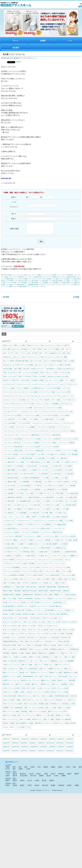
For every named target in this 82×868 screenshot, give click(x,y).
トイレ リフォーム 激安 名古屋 (66, 279)
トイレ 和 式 (68, 472)
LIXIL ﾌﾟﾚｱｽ (43, 355)
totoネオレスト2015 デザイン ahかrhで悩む (16, 383)
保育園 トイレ (59, 597)
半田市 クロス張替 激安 (25, 601)
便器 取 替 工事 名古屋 (29, 593)
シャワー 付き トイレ (69, 402)
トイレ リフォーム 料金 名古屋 (33, 279)
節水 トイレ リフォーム (10, 722)
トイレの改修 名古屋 (59, 527)
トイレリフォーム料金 (26, 542)
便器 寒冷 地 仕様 (56, 593)
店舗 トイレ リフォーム (62, 667)
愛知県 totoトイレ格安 (71, 675)
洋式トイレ (72, 702)
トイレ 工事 (73, 283)
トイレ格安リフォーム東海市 (12, 558)
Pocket (18, 62)
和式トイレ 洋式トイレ (65, 648)
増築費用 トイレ (54, 655)
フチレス (67, 562)
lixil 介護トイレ (26, 351)
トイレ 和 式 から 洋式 (21, 283)
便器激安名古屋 (28, 597)
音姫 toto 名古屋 (70, 725)
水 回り (34, 690)
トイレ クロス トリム (11, 519)
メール (14, 206)
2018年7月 (61, 741)
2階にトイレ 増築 (19, 347)
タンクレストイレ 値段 (54, 410)
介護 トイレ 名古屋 (9, 585)
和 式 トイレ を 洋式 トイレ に (49, 628)
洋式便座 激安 (43, 706)
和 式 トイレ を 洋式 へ (30, 628)
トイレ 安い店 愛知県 (24, 488)
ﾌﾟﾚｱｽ (29, 729)
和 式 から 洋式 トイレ (10, 620)
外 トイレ (74, 655)
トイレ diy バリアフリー (10, 414)
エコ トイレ (66, 390)
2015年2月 (33, 753)
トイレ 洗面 (7, 511)
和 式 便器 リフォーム (10, 640)
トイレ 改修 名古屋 (64, 285)
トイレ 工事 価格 (70, 488)
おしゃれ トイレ (52, 383)
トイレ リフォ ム (8, 433)
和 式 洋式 (22, 640)
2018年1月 (41, 745)
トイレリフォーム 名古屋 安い (30, 535)
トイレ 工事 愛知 (43, 285)
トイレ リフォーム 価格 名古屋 (29, 437)
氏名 (14, 197)
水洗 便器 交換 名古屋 (61, 698)
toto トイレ (17, 359)
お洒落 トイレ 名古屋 (67, 383)
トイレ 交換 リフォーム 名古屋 (60, 281)
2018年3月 (24, 745)
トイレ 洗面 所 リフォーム (32, 511)
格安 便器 (72, 683)
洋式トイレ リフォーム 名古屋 (12, 706)
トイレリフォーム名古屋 (68, 538)
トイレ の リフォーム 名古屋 (12, 418)
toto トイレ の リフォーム (30, 359)
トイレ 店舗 (29, 496)
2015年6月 (70, 749)
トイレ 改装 (59, 500)
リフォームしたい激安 (68, 577)
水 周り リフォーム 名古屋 (11, 690)
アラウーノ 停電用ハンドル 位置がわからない (31, 390)
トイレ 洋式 (7, 507)
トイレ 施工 (36, 503)
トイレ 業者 (46, 503)
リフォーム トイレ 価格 (62, 570)
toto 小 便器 (18, 371)
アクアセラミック (71, 386)
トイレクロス (25, 531)
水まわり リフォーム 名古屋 (60, 694)
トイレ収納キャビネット (33, 546)
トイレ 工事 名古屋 (32, 285)
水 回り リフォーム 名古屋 (60, 690)
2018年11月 (25, 741)
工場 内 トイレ (48, 667)
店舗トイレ (43, 671)
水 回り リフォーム (44, 690)
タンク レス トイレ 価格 (24, 410)
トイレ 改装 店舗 (8, 503)
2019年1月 (6, 741)
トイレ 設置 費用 (47, 515)
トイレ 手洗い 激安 (58, 496)
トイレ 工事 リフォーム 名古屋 (53, 488)
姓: (27, 197)
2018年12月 (16, 741)
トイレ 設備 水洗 (8, 515)
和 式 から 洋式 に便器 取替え (59, 616)
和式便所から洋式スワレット (59, 651)
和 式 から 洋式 (43, 616)
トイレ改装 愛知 (55, 554)
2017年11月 (60, 745)
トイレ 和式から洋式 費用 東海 (30, 480)
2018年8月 (52, 741)
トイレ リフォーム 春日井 (49, 279)
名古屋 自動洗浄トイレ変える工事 (14, 612)
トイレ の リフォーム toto (65, 414)
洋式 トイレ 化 (49, 702)
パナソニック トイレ (44, 562)
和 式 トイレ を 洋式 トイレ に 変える (15, 632)
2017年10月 (69, 745)
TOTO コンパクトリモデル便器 (28, 375)
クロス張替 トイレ (24, 402)
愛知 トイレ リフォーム (10, 675)
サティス (34, 402)
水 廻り (22, 694)
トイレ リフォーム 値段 (34, 277)
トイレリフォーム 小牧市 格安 (12, 538)
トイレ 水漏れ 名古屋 (28, 519)
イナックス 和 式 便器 (54, 390)
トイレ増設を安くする (59, 550)
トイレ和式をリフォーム (27, 550)
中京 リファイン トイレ (27, 581)
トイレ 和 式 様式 (42, 476)
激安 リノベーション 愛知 (11, 714)
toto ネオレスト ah (9, 367)
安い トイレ (34, 663)
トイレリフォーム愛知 (10, 542)
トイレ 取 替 (7, 468)
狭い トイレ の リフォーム (26, 718)
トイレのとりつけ (9, 523)
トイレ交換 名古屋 (71, 542)
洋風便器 (6, 710)
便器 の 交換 (20, 589)
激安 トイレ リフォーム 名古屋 (34, 710)
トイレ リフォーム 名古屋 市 (64, 277)
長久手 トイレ (59, 725)
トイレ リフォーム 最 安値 (51, 449)
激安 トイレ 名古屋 (64, 710)
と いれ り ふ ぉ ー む (23, 386)
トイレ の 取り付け (9, 421)
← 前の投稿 (5, 299)
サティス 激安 (56, 402)
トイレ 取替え (68, 468)
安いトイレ (44, 663)
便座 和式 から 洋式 (41, 597)
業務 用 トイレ (45, 686)
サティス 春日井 (44, 402)
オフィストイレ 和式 (64, 394)
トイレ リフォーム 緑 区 (53, 453)
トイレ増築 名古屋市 (44, 550)
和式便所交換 (74, 651)
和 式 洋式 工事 (66, 640)
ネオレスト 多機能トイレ (70, 558)
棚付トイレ (35, 686)
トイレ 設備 (65, 511)
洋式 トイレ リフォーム (35, 702)
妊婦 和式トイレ (48, 659)
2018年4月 (15, 745)
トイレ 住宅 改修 (39, 460)
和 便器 (19, 616)
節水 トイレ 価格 (25, 722)
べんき (61, 386)
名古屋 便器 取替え (9, 609)
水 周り (71, 686)
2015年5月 (6, 753)
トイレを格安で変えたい (11, 531)
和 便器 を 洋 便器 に (30, 616)
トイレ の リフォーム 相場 (31, 418)
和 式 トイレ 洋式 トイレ (11, 636)
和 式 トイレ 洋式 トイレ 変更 (54, 636)
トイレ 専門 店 (37, 488)
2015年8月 (52, 749)
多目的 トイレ (7, 659)
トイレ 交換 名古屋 (9, 460)
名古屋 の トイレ (40, 601)
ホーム (16, 41)
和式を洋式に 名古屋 (9, 648)
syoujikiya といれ (55, 355)
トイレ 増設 (66, 283)
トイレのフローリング (23, 523)
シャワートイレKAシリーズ (12, 406)
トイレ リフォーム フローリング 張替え (63, 433)
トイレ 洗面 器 (17, 511)
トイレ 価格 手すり (62, 460)
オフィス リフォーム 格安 (47, 394)
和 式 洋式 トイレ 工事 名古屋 (49, 640)
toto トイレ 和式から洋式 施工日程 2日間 (16, 363)
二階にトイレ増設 (56, 581)
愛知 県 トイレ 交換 (56, 675)
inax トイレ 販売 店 (63, 347)
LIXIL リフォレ (20, 355)
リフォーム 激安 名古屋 (52, 577)
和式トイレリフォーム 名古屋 (39, 651)
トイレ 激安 (46, 511)
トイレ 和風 (45, 480)
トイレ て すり (34, 414)
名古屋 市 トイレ (22, 609)
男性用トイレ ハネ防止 (63, 718)
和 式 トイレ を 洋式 (54, 624)
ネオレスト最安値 (9, 562)
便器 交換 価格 (51, 589)
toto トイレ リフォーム (48, 359)
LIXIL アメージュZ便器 (51, 351)
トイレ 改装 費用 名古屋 (31, 287)
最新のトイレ (45, 683)
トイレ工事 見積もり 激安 (26, 554)
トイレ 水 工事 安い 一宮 (59, 503)
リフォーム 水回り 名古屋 (34, 577)
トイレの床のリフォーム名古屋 (13, 527)
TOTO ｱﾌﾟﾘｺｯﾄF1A (24, 379)
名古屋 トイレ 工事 (27, 605)
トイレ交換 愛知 (9, 546)
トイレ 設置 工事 (33, 515)
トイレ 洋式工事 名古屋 (69, 507)
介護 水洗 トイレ (36, 585)
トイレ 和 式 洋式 (33, 283)
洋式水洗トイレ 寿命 (69, 706)
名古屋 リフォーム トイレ (43, 605)
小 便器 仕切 (53, 663)
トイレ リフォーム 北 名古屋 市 (13, 441)
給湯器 (43, 41)
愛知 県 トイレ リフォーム (39, 675)
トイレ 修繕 (46, 464)
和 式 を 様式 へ (24, 620)
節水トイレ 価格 (49, 722)
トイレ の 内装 (64, 418)
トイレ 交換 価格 (72, 457)
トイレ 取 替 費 (18, 468)
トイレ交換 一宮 (57, 542)
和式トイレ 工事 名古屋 (34, 648)
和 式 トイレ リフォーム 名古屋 (38, 632)
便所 (51, 597)
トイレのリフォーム (38, 523)
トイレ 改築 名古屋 (47, 500)
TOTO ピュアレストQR (62, 375)
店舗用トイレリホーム (55, 671)
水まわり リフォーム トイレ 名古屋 (38, 694)
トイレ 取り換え (44, 468)
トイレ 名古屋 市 (9, 283)
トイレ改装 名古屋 (42, 554)
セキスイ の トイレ (66, 406)
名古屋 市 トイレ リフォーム (38, 609)
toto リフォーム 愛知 (56, 367)
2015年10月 (34, 749)
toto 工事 (26, 371)
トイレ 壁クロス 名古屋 (61, 484)
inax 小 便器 (7, 351)
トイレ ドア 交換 (8, 429)
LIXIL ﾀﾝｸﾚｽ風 (32, 355)
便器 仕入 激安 (8, 593)
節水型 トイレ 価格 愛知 (63, 722)
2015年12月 (16, 749)
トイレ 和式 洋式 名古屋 (55, 283)
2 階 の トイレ (7, 347)
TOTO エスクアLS (9, 375)
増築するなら (43, 655)
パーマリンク (42, 289)
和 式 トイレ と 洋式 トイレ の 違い (35, 624)
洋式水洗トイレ (55, 706)
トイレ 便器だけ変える (33, 464)
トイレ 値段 (55, 464)
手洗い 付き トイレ (50, 679)
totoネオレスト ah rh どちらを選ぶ (58, 379)
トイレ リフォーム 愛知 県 (16, 279)
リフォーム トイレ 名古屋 (69, 287)
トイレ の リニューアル (48, 414)
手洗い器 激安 (63, 679)
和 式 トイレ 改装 (56, 632)
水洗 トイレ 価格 (47, 698)
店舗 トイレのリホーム (10, 671)
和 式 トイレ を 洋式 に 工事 (12, 628)
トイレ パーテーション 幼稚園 (25, 429)
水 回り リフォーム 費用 (11, 694)
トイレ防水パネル (42, 558)
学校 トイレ (58, 659)
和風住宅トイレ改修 (17, 655)
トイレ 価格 (50, 460)
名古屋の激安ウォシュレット (54, 612)
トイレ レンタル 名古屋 (27, 457)
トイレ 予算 (40, 457)
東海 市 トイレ (62, 683)
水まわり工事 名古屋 (9, 698)
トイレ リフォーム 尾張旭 (31, 445)
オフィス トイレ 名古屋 (30, 394)
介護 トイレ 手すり (23, 585)
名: (41, 197)
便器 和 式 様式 (43, 593)
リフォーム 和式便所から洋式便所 (14, 577)
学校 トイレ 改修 (69, 659)
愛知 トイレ (68, 671)
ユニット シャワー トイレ (45, 566)
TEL (14, 214)
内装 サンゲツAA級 (9, 601)
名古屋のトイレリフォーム (35, 612)
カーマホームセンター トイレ (64, 398)
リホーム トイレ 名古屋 (10, 581)
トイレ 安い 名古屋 (9, 488)
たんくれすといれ (9, 386)
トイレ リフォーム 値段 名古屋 (51, 437)
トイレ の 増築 (22, 421)
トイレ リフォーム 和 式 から (12, 445)
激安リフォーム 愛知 (9, 718)
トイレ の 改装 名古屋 (46, 421)
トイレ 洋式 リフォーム (20, 507)
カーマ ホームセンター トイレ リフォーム (40, 398)
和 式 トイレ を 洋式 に (70, 624)
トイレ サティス (37, 425)
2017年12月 (50, 745)
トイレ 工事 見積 (62, 492)
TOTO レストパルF (9, 379)
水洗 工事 (73, 698)
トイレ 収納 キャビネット (69, 464)
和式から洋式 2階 (64, 644)
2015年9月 (44, 749)
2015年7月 (61, 749)
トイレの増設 (69, 523)
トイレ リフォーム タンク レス (39, 433)
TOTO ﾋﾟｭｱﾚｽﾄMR (39, 379)
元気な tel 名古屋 (70, 597)
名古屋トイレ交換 (9, 616)
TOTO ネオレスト (46, 375)
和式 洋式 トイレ (51, 644)
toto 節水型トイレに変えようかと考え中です (60, 371)
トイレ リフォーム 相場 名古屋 (34, 453)
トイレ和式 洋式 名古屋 (10, 550)
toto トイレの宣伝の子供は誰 (53, 363)
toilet (64, 355)
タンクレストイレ (40, 410)
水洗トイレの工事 (9, 702)
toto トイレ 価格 (62, 359)
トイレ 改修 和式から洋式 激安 (13, 500)
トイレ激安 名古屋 (29, 558)
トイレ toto (23, 414)
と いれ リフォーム (38, 386)
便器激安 (18, 597)
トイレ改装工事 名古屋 (69, 554)
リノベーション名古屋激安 (11, 570)
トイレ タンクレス (68, 425)
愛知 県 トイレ (24, 675)
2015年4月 (15, 753)
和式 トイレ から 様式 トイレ (34, 644)
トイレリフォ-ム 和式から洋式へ (41, 531)
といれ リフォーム (51, 386)
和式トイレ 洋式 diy (50, 648)
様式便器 (64, 686)
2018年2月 (33, 745)
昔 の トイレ (73, 679)
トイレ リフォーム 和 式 (70, 441)
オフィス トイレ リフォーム (12, 394)
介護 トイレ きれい (70, 581)
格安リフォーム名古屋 (23, 686)
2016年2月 (6, 749)
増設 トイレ (65, 655)
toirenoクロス (7, 359)
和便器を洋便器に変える (11, 644)
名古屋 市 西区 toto (55, 609)
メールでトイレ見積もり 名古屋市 (24, 566)
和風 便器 (6, 655)
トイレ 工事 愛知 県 (48, 492)
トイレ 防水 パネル (60, 515)
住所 (14, 219)
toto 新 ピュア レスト (38, 371)
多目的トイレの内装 (20, 659)
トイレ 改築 (9, 287)
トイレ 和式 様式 (68, 476)
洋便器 (18, 702)
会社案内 (16, 48)
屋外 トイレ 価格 (27, 667)
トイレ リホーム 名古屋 (44, 281)
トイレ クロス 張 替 (24, 425)
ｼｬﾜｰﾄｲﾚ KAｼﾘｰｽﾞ (9, 729)
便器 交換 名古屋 (63, 589)
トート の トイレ (55, 558)
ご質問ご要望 (14, 230)
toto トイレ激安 (69, 363)
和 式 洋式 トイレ (33, 640)
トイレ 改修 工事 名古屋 (32, 500)
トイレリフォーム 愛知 (50, 538)
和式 (22, 644)
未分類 (54, 683)
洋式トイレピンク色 (30, 706)
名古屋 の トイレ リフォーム (56, 601)
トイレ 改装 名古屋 (18, 287)
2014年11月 (60, 753)
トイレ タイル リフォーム (52, 425)
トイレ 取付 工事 (56, 468)
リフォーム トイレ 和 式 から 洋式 (32, 574)
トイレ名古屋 (63, 546)
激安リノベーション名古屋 (38, 714)
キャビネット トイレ (9, 402)
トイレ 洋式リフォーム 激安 (51, 507)
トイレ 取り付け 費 (30, 468)
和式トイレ (22, 648)
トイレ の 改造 (60, 421)
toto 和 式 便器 (8, 371)
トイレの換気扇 (46, 527)
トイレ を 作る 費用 (9, 425)
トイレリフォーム (59, 531)
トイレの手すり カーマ (32, 527)
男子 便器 (51, 718)
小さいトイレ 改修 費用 (66, 663)
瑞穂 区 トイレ (41, 718)
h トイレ (36, 347)
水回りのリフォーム (24, 698)
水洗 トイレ (36, 698)
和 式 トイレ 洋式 (69, 632)
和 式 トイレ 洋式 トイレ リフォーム (32, 636)
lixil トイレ (16, 351)
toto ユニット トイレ (41, 367)
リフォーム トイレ (56, 287)
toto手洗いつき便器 (38, 383)
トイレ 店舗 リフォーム (42, 496)
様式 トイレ (56, 686)
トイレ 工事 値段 (21, 285)
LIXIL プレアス (8, 355)
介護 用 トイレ (48, 585)
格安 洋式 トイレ (8, 686)
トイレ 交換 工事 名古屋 (24, 460)
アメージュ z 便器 (9, 390)
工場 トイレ (38, 667)
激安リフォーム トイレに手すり (58, 714)
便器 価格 (17, 593)
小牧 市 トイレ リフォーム (11, 667)
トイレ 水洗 (73, 503)
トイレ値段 (20, 546)
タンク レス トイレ (9, 410)
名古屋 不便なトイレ (60, 605)
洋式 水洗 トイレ (61, 702)
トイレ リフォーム (21, 433)
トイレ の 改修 (33, 421)
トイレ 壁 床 (47, 484)
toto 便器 (68, 367)
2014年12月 (50, 753)
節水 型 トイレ (37, 722)
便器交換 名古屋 (8, 597)
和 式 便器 (69, 636)
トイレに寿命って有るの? (59, 519)
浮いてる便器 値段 (17, 710)
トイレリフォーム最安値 (43, 542)
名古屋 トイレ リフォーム (15, 277)
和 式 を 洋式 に (36, 620)
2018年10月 (34, 741)
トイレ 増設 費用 (24, 484)
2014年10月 (69, 753)
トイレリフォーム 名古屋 (11, 535)
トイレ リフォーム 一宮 (10, 437)
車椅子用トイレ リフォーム (43, 725)
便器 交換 (42, 589)
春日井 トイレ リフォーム (11, 683)
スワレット (39, 406)
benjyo (29, 347)
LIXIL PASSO (37, 351)
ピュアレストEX (57, 562)
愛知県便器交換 (28, 679)
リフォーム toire (34, 570)
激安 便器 (24, 714)
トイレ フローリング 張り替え (46, 429)
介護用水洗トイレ (9, 589)
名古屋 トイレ (72, 601)
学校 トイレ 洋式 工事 (10, 663)
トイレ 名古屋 (21, 472)
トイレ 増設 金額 (36, 484)
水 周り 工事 (25, 690)
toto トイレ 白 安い (36, 363)
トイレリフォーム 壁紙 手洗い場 (52, 535)
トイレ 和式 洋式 (43, 283)
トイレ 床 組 (19, 496)
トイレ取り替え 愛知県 (50, 546)
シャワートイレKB (28, 406)
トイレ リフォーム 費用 (20, 281)
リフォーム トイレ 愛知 (52, 574)
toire (69, 355)
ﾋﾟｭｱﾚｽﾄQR (21, 729)
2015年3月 (24, 753)
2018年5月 (6, 745)
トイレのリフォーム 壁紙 (55, 523)
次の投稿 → (77, 299)
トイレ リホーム (32, 281)
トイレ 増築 (55, 480)
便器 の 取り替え (31, 589)
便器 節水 (66, 593)
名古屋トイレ (69, 612)
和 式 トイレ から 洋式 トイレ (12, 624)
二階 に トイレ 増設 (43, 581)
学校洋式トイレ (24, 663)
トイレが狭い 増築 (43, 519)
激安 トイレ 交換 (51, 710)
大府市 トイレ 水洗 (34, 659)
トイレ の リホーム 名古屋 (50, 418)
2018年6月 (70, 741)
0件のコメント (33, 58)
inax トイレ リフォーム (48, 347)
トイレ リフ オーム (63, 429)
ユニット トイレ (60, 566)
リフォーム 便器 (17, 289)
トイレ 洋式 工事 (34, 507)
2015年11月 (25, 749)
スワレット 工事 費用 (52, 406)
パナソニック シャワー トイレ (26, 562)
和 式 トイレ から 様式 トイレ (52, 620)
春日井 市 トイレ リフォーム (30, 683)
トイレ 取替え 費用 (9, 472)
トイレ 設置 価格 (21, 515)
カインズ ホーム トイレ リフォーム (14, 398)
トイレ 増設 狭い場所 (10, 484)
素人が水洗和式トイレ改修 (25, 725)
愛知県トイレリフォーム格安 (12, 679)
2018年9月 (44, 741)
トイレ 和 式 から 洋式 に (27, 476)
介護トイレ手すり (60, 585)
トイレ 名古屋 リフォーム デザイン (39, 472)
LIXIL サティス (66, 351)
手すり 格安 (39, 679)
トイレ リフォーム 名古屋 (48, 277)
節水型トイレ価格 (9, 725)
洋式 (24, 702)
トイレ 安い (74, 484)
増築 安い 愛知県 (31, 655)
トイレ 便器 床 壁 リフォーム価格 (13, 464)
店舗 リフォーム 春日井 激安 (28, 671)
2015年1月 (41, 753)
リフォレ (25, 570)
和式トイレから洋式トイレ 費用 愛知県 (15, 651)
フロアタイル (7, 566)
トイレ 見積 (55, 511)
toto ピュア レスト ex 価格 (25, 367)
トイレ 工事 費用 (53, 285)
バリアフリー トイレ (44, 287)
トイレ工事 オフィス (9, 554)
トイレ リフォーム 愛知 (49, 445)
